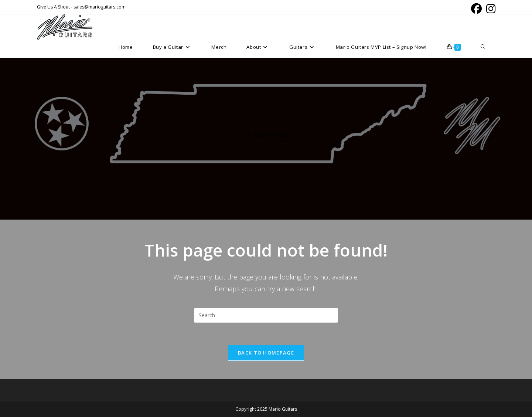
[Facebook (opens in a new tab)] (476, 9)
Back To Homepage (266, 353)
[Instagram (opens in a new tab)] (490, 9)
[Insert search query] (266, 315)
